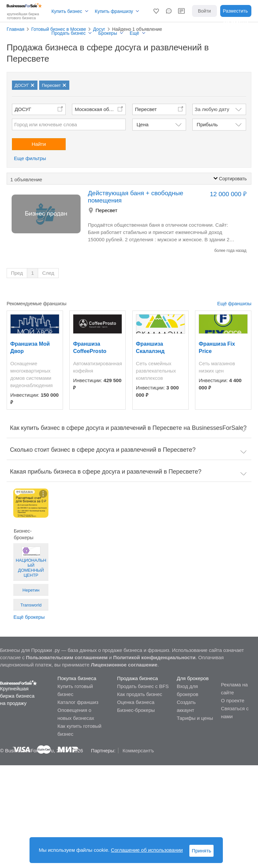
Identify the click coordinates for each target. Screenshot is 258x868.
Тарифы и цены (195, 718)
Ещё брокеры (29, 617)
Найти (39, 144)
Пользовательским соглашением (67, 657)
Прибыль (207, 124)
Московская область (98, 109)
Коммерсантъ (138, 751)
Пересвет (106, 210)
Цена (143, 124)
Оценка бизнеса (136, 702)
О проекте (233, 700)
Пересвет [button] (146, 109)
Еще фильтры (30, 158)
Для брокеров (193, 678)
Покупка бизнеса (77, 678)
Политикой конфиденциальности (154, 657)
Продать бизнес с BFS (143, 686)
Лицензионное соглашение (124, 665)
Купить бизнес (67, 11)
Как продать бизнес (140, 694)
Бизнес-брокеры (136, 710)
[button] (156, 11)
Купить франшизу (114, 11)
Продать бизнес (68, 33)
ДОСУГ (23, 109)
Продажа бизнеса (137, 678)
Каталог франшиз (78, 702)
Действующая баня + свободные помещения (136, 197)
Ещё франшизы (234, 304)
